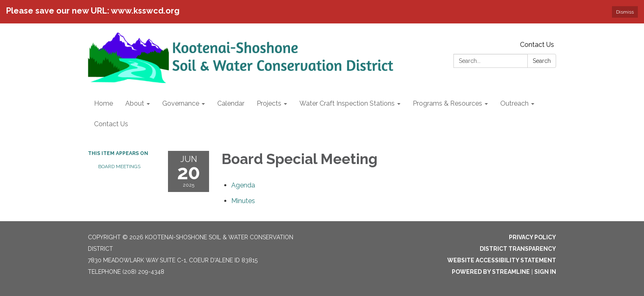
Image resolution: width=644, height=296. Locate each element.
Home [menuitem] (103, 103)
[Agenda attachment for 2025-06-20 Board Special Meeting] (243, 185)
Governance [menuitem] (181, 103)
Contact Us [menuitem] (111, 124)
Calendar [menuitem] (231, 103)
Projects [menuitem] (269, 103)
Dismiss (625, 12)
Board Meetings (119, 166)
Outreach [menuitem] (514, 103)
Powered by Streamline (491, 272)
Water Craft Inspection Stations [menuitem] (347, 103)
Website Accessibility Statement (502, 260)
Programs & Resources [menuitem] (447, 103)
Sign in (545, 272)
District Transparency (518, 249)
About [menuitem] (135, 103)
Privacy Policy (532, 237)
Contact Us (537, 45)
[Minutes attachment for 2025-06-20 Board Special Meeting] (243, 201)
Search (542, 61)
